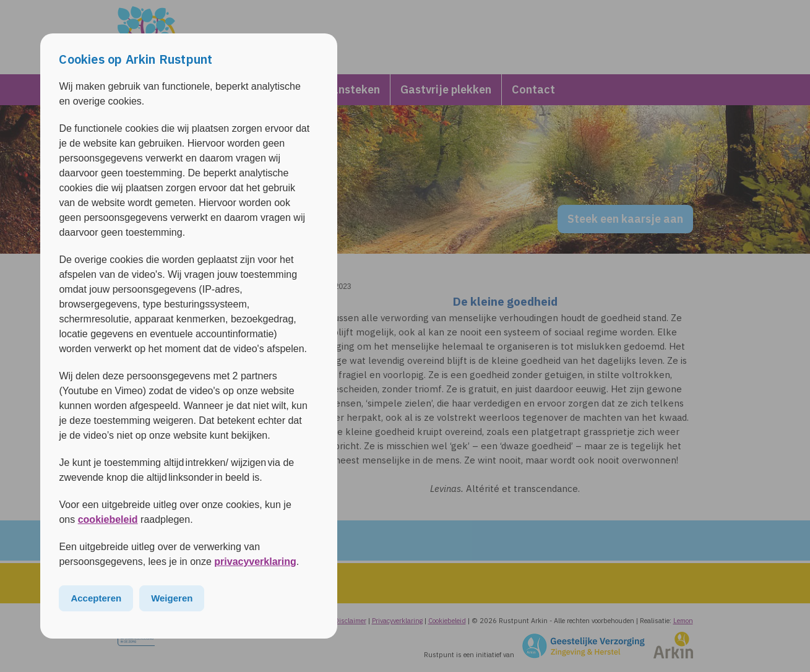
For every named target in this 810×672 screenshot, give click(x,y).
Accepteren (96, 598)
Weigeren (172, 598)
